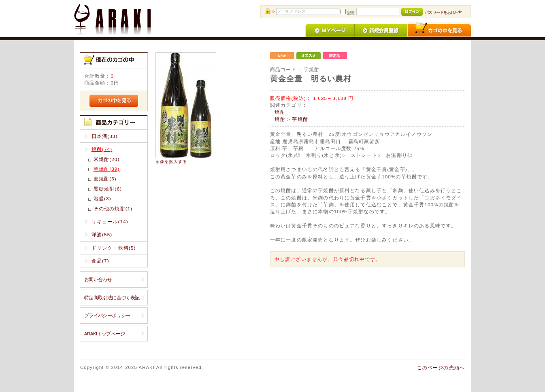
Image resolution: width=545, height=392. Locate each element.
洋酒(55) (102, 234)
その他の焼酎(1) (113, 209)
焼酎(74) (102, 149)
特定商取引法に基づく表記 (112, 298)
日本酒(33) (105, 136)
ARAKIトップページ (104, 334)
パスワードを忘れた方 (443, 12)
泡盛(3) (102, 198)
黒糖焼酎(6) (108, 189)
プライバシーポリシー (107, 315)
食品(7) (100, 261)
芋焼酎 (300, 119)
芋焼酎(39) (107, 169)
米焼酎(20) (107, 159)
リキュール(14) (110, 221)
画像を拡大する (171, 162)
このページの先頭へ (441, 368)
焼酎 (280, 112)
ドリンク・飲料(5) (114, 248)
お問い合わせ (98, 279)
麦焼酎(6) (105, 179)
